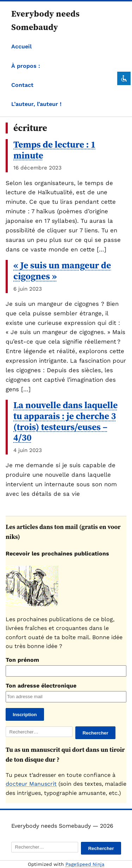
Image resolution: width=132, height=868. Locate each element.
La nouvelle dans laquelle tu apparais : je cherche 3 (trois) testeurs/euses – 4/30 (65, 421)
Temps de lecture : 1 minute (55, 150)
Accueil (21, 46)
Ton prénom (22, 660)
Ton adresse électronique (41, 686)
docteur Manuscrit (31, 784)
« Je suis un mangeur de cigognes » (62, 271)
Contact (22, 85)
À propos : (26, 66)
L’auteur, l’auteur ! (36, 104)
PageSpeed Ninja (85, 864)
